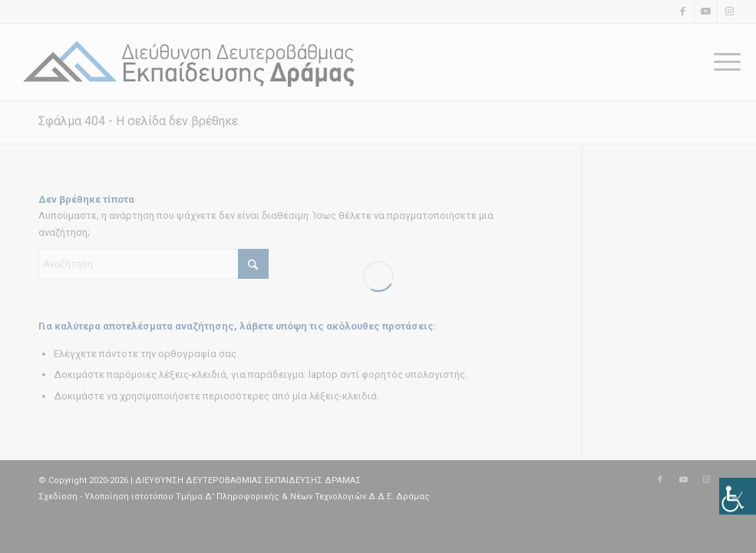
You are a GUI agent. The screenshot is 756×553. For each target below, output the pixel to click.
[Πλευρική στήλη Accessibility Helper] (738, 496)
